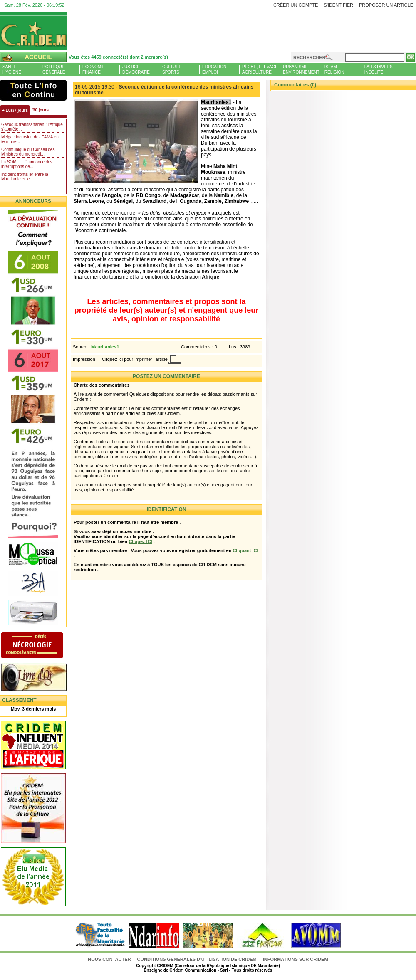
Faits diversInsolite (379, 69)
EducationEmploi (214, 69)
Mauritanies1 (105, 347)
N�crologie (41, 646)
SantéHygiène (12, 69)
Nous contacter (110, 959)
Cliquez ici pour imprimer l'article (135, 359)
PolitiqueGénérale (54, 69)
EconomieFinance (94, 69)
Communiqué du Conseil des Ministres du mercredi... (28, 152)
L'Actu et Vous (33, 90)
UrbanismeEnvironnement (301, 69)
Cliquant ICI (245, 550)
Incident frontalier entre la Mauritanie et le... (25, 177)
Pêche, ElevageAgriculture (260, 69)
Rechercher (310, 57)
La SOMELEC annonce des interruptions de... (27, 164)
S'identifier (338, 5)
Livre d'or (41, 678)
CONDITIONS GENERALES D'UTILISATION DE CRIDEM (197, 959)
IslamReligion (334, 69)
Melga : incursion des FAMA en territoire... (30, 139)
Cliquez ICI (140, 541)
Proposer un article (386, 5)
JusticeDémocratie (136, 69)
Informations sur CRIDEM (296, 959)
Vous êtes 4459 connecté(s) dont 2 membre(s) (118, 57)
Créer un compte (296, 5)
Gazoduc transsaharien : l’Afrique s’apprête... (32, 127)
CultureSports (172, 69)
